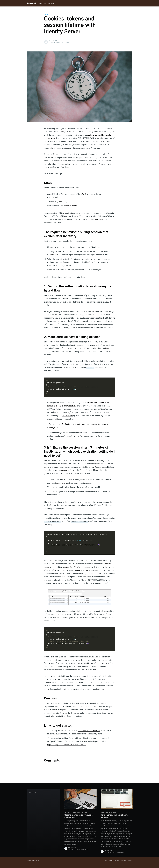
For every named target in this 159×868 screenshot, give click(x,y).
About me (42, 3)
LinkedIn (124, 861)
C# (45, 14)
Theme (130, 861)
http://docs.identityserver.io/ (89, 730)
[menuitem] (42, 3)
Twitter (111, 861)
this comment (68, 416)
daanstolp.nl (31, 3)
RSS (106, 861)
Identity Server (65, 132)
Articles (51, 3)
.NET (48, 14)
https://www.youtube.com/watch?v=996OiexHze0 (68, 744)
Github (117, 861)
